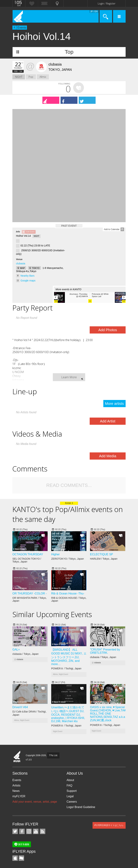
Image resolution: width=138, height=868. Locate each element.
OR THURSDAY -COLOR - (30, 593)
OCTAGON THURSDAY (28, 554)
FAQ (70, 785)
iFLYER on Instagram (29, 831)
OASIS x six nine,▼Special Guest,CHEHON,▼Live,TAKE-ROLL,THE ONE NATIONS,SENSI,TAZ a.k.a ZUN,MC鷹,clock (109, 714)
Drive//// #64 (20, 707)
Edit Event (30, 232)
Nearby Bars (27, 276)
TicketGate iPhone (21, 858)
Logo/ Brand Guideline (81, 807)
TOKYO (36, 268)
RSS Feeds (43, 831)
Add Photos (108, 330)
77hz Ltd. (53, 755)
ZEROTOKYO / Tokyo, (68, 559)
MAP (22, 268)
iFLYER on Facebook (22, 831)
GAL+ (16, 650)
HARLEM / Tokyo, (104, 559)
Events (22, 28)
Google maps (28, 281)
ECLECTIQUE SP (102, 554)
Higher (55, 554)
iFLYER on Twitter (15, 831)
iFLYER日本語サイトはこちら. (109, 825)
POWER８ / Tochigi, (66, 668)
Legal (70, 796)
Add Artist (108, 421)
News (16, 791)
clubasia (21, 263)
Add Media (108, 456)
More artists (114, 404)
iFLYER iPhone (15, 858)
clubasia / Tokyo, (25, 654)
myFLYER (19, 796)
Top (69, 52)
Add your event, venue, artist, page (35, 802)
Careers (72, 802)
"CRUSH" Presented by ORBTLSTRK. (105, 651)
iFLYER (17, 757)
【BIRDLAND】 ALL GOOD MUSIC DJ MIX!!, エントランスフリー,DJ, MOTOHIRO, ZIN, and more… (69, 657)
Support (72, 791)
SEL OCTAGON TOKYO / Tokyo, (27, 560)
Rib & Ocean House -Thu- (68, 593)
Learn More (69, 377)
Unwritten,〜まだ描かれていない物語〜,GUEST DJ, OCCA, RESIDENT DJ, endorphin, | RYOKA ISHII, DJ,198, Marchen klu (68, 714)
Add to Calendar (112, 229)
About (70, 780)
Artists (16, 785)
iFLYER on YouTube (36, 831)
